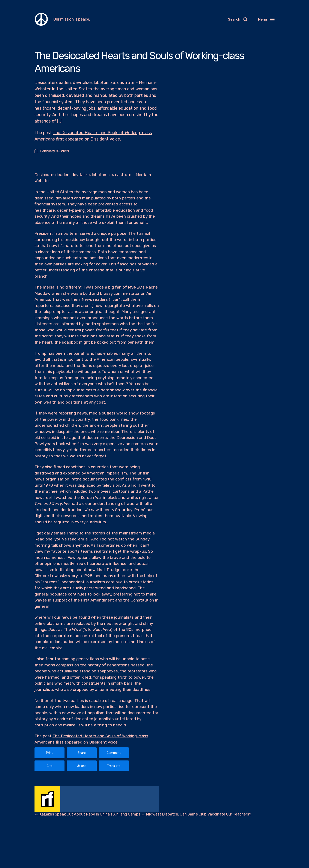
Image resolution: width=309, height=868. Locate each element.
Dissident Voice (105, 139)
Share (82, 753)
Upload (82, 766)
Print (49, 753)
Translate (114, 766)
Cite (50, 766)
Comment (114, 753)
